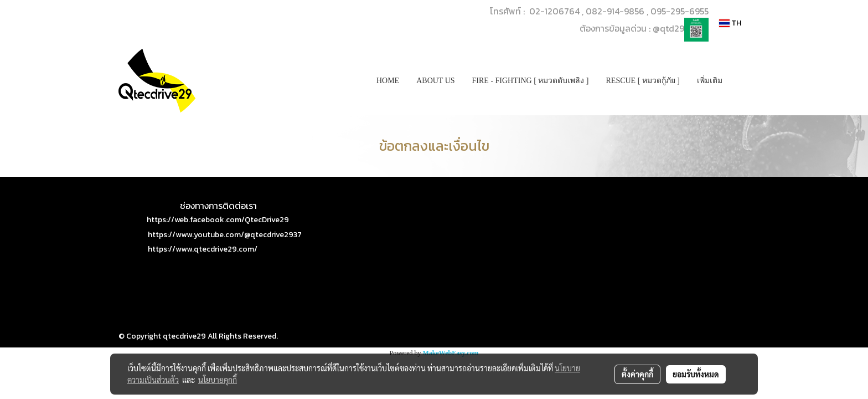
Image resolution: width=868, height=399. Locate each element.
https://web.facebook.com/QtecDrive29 (218, 220)
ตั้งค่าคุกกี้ (637, 374)
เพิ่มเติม (710, 81)
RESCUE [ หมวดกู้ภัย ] (643, 81)
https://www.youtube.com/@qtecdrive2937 (225, 235)
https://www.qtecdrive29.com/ (203, 249)
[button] (741, 81)
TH (730, 23)
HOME (388, 81)
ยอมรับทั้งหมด (696, 374)
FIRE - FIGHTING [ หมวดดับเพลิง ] (531, 81)
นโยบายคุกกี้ (218, 380)
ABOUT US (435, 81)
